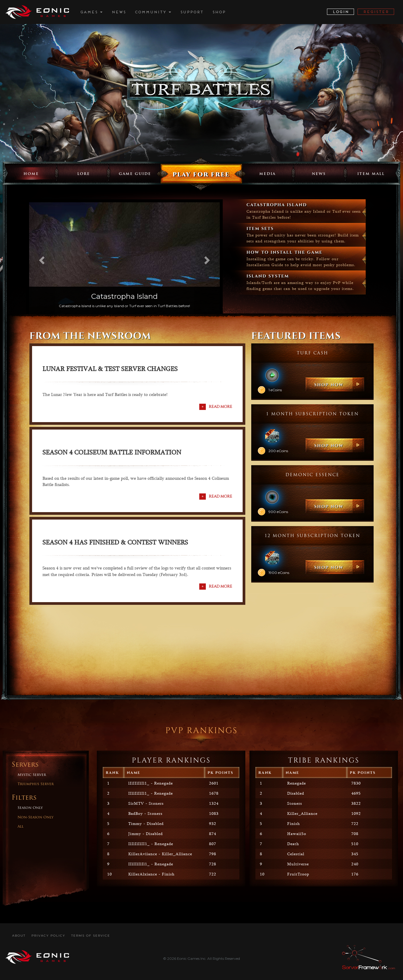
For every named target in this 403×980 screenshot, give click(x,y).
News (118, 12)
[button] (41, 258)
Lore (84, 174)
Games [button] (91, 12)
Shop (219, 12)
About (19, 936)
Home (31, 174)
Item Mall (371, 174)
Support (192, 12)
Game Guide (135, 174)
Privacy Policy (48, 936)
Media (267, 174)
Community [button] (153, 12)
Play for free (201, 174)
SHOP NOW (329, 385)
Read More (221, 406)
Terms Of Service (91, 936)
